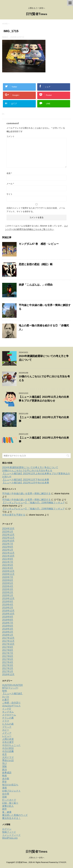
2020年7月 (8, 577)
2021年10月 (8, 556)
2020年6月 (8, 580)
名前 (9, 173)
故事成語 (7, 773)
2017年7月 (8, 653)
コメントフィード (11, 835)
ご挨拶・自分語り (11, 703)
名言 (4, 754)
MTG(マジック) (10, 688)
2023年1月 (8, 532)
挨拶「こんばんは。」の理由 (36, 285)
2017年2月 (8, 668)
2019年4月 (8, 605)
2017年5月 (8, 659)
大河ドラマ (8, 757)
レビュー (7, 736)
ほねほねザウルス (11, 706)
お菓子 (6, 700)
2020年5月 (8, 583)
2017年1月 (8, 671)
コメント (11, 136)
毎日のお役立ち (10, 785)
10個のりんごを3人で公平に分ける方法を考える (27, 470)
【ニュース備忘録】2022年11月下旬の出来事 (26, 480)
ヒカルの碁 (8, 724)
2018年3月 (8, 629)
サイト (10, 194)
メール (10, 184)
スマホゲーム (9, 715)
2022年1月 (8, 550)
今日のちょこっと (11, 745)
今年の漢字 (8, 742)
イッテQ (6, 709)
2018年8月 (8, 620)
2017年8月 (8, 650)
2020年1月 (8, 595)
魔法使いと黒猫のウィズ (15, 815)
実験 (4, 766)
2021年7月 (8, 562)
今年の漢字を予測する (14, 515)
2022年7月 (8, 544)
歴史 (4, 782)
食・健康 (7, 812)
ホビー (6, 730)
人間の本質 (8, 739)
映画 (4, 776)
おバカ (6, 697)
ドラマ (6, 721)
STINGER (62, 862)
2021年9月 (8, 559)
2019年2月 (8, 608)
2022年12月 (8, 535)
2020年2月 (8, 592)
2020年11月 (8, 574)
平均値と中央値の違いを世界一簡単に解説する (26, 493)
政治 (4, 770)
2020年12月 (8, 571)
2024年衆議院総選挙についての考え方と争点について (30, 467)
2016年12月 (8, 674)
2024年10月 (8, 529)
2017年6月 (8, 656)
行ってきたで (9, 800)
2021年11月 (8, 553)
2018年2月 (8, 632)
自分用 (6, 794)
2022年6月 (8, 547)
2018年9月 (8, 617)
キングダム (8, 712)
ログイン (7, 829)
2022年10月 (8, 541)
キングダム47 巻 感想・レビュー (39, 244)
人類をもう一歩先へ (36, 858)
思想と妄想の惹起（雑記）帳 (36, 264)
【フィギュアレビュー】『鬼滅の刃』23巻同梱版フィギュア (33, 503)
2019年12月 (8, 598)
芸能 (4, 797)
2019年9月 (8, 601)
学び (4, 763)
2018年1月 (8, 635)
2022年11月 (8, 538)
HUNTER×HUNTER (12, 685)
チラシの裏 (8, 718)
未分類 (6, 779)
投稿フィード (9, 832)
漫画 (4, 788)
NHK (5, 691)
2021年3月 (8, 568)
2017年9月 (8, 647)
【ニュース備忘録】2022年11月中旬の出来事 (26, 483)
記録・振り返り (10, 803)
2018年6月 (8, 626)
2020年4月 (8, 586)
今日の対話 (8, 748)
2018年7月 (8, 623)
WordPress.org (10, 838)
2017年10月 (8, 644)
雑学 (4, 809)
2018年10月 (8, 614)
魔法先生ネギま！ (11, 818)
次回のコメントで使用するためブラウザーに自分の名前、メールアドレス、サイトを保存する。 (36, 210)
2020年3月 (8, 589)
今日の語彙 (8, 751)
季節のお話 (8, 760)
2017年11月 (8, 641)
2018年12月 (8, 611)
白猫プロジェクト (11, 791)
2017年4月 (8, 662)
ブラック (7, 727)
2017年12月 (8, 638)
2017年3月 (8, 665)
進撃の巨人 (8, 806)
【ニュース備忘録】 (13, 694)
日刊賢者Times (36, 14)
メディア (7, 733)
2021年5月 (8, 565)
